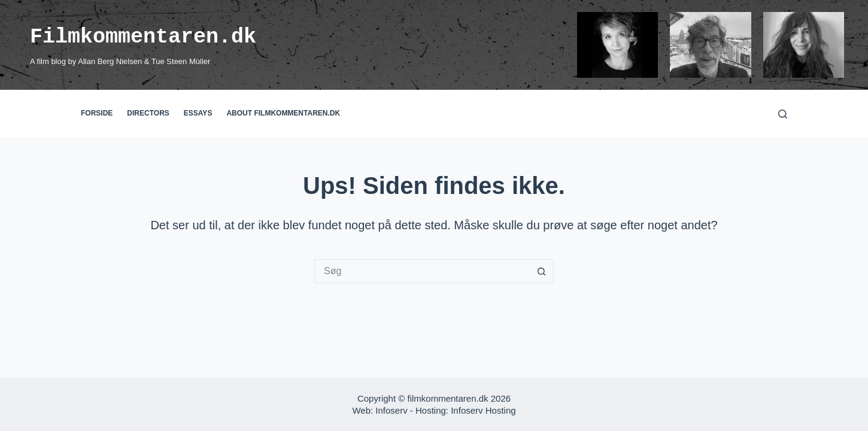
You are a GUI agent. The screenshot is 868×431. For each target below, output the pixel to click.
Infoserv (391, 410)
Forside (97, 113)
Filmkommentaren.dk (143, 37)
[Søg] (783, 114)
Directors (148, 113)
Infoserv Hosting (483, 410)
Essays (198, 113)
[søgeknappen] (542, 271)
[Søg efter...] (422, 271)
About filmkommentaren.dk (283, 113)
